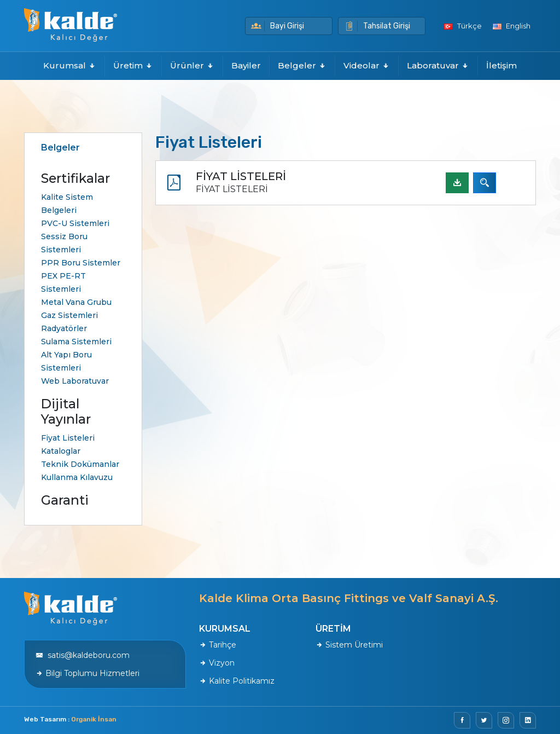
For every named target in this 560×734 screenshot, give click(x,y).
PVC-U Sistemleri (75, 223)
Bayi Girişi (278, 26)
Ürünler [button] (192, 65)
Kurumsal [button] (70, 65)
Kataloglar (61, 451)
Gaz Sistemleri (69, 315)
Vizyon (217, 663)
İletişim (501, 65)
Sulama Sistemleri (76, 342)
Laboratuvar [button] (438, 65)
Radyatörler (64, 328)
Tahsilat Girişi (377, 26)
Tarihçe (218, 645)
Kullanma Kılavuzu (77, 477)
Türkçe (463, 26)
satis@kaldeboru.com (83, 655)
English (512, 26)
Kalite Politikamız (237, 681)
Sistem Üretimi (349, 645)
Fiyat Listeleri (68, 438)
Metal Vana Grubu (76, 302)
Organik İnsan (94, 719)
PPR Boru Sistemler (81, 263)
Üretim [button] (133, 65)
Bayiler (246, 65)
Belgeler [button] (302, 65)
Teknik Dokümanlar (80, 464)
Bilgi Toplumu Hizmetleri (87, 673)
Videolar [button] (367, 65)
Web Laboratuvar (75, 381)
